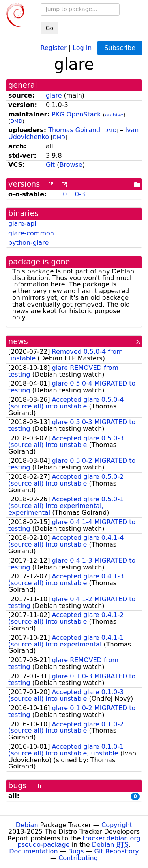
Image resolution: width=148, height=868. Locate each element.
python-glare (28, 243)
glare (54, 95)
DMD (16, 121)
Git (50, 165)
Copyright (117, 825)
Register (54, 47)
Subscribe (120, 48)
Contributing (78, 858)
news (18, 341)
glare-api (22, 224)
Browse (71, 165)
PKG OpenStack (76, 114)
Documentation (33, 851)
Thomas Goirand (74, 130)
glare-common (31, 233)
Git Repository (117, 851)
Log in (82, 47)
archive (114, 115)
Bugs (76, 851)
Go (50, 28)
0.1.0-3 (74, 194)
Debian (27, 825)
